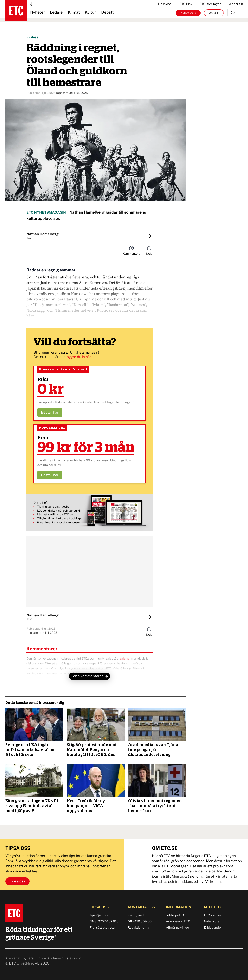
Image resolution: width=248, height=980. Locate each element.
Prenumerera (188, 13)
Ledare (56, 12)
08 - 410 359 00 (140, 921)
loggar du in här (79, 357)
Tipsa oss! (165, 4)
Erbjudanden (213, 928)
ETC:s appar (213, 915)
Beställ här (50, 412)
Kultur (90, 12)
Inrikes (32, 37)
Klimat (74, 12)
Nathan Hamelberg (43, 234)
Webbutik (236, 4)
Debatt (107, 12)
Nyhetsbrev (213, 921)
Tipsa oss (17, 881)
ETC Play (186, 4)
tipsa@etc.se (99, 915)
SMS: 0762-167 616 (104, 921)
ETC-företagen (210, 4)
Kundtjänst (136, 915)
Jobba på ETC (176, 915)
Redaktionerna (138, 928)
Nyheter (37, 12)
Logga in (214, 13)
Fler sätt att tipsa (102, 928)
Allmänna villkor (178, 928)
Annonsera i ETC (178, 921)
